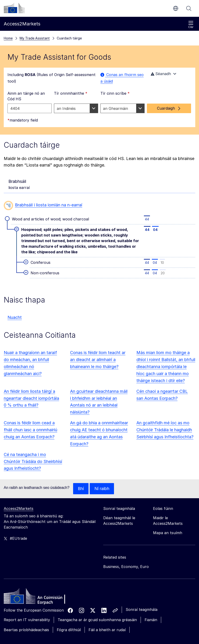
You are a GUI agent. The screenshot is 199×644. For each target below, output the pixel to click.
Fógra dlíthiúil (69, 583)
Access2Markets (19, 462)
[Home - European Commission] (38, 551)
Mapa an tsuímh (168, 486)
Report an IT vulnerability (27, 573)
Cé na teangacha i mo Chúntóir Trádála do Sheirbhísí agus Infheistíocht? (33, 415)
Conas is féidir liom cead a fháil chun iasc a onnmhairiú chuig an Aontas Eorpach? (30, 383)
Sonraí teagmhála (142, 563)
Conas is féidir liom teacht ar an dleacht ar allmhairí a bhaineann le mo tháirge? (98, 313)
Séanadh (164, 27)
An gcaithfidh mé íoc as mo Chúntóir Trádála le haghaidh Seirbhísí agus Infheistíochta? (165, 383)
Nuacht (15, 271)
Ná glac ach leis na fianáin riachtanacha (106, 633)
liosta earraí (19, 137)
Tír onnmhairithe (71, 47)
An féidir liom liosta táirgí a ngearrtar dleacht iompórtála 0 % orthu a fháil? (31, 352)
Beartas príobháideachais (26, 583)
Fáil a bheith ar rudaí (107, 583)
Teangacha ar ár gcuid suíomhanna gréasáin (97, 573)
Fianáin (151, 573)
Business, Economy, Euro (126, 520)
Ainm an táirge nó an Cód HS (26, 49)
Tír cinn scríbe (115, 47)
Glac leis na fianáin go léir (42, 633)
